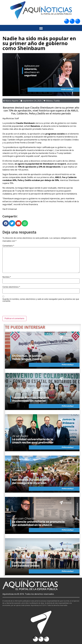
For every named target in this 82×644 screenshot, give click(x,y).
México (49, 101)
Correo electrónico (11, 287)
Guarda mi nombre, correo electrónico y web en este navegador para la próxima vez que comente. (41, 300)
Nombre (7, 277)
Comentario (8, 246)
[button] (41, 28)
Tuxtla (57, 101)
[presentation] (21, 310)
